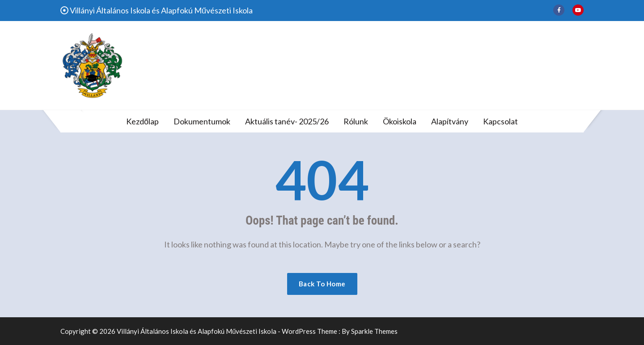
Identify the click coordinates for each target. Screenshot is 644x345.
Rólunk (356, 121)
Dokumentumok (202, 121)
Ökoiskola (400, 121)
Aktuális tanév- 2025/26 (287, 121)
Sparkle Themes (374, 331)
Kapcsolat (500, 121)
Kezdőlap (142, 121)
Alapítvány (450, 121)
